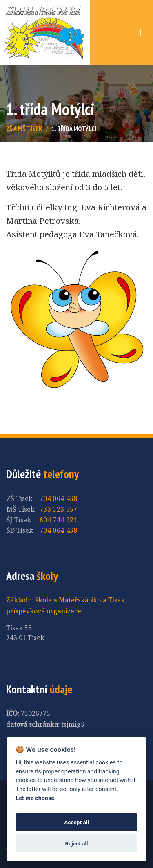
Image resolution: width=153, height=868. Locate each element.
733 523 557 (59, 509)
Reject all (76, 843)
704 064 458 (59, 498)
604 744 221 (59, 520)
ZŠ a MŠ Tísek (24, 129)
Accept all (76, 822)
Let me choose (35, 798)
